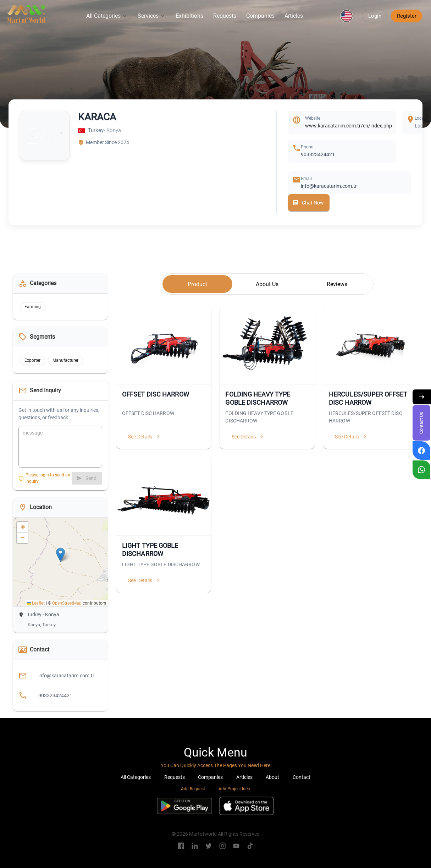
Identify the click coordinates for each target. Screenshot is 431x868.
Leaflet (36, 603)
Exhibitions (189, 16)
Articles (294, 16)
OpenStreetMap (67, 603)
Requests (225, 16)
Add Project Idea (234, 789)
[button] (347, 16)
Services (152, 16)
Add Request (193, 789)
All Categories (107, 16)
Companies (260, 16)
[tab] (197, 284)
